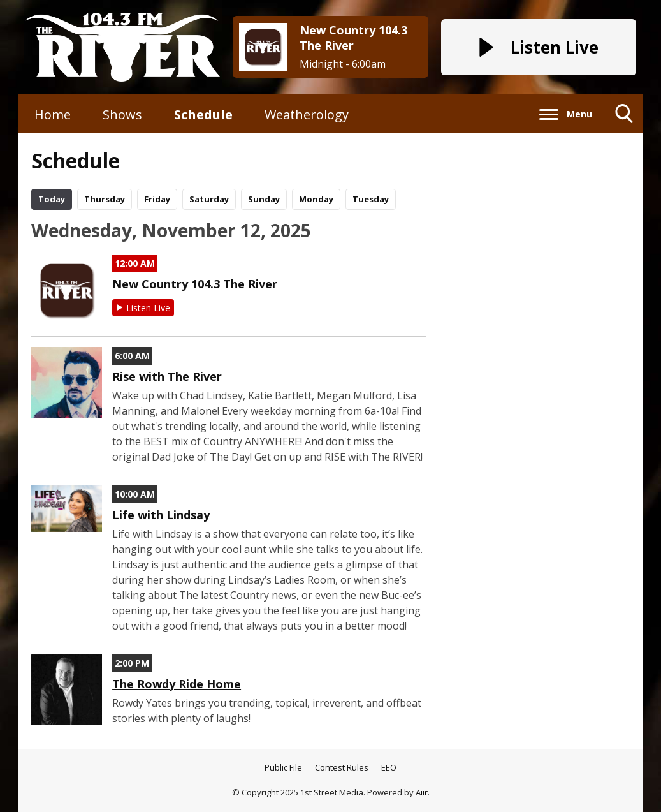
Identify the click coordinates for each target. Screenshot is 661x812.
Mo (316, 199)
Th (105, 199)
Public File (283, 767)
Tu (371, 199)
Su (264, 199)
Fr (157, 199)
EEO (389, 767)
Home (53, 114)
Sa (209, 199)
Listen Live (148, 308)
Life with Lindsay (161, 515)
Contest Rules (342, 767)
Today (52, 199)
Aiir (422, 792)
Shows (122, 114)
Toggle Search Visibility (624, 118)
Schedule (203, 114)
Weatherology (307, 114)
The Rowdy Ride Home (177, 684)
